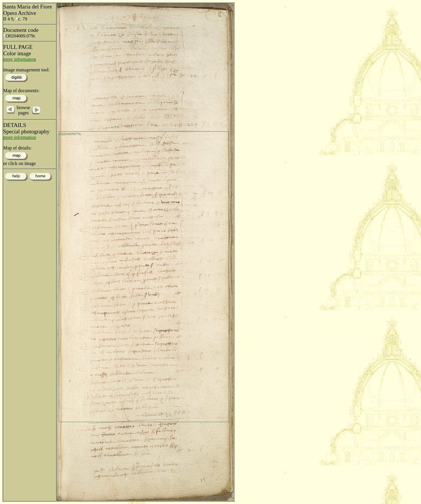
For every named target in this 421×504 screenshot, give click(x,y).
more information (20, 59)
